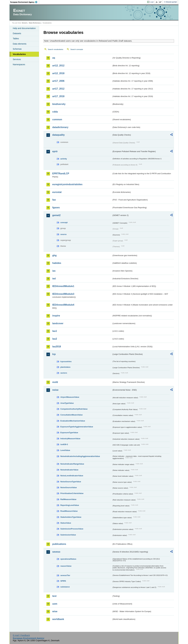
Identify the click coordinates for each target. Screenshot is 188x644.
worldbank (58, 619)
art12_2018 (58, 73)
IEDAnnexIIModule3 (63, 294)
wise (55, 611)
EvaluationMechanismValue (73, 421)
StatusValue (66, 523)
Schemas (17, 49)
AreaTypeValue (67, 403)
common (57, 119)
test (54, 596)
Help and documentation (24, 28)
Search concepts (77, 49)
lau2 (55, 339)
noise (55, 390)
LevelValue (65, 450)
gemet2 (56, 215)
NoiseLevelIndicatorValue (72, 476)
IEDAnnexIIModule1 (63, 286)
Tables (16, 39)
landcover (58, 323)
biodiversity (59, 104)
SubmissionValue (68, 535)
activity (64, 159)
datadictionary (60, 127)
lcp (54, 354)
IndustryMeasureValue (70, 439)
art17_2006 (58, 81)
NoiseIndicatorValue (69, 470)
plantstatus (65, 367)
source (63, 234)
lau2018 (57, 347)
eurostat (57, 192)
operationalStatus (68, 559)
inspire (56, 316)
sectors (64, 373)
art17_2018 (58, 96)
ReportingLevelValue (70, 505)
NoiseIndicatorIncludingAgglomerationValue (80, 456)
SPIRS (63, 581)
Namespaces (19, 64)
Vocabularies (19, 54)
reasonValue (66, 566)
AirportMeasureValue (70, 397)
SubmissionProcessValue (72, 529)
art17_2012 (58, 89)
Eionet (24, 23)
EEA (25, 2)
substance (65, 587)
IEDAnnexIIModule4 (63, 305)
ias (54, 271)
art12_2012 (58, 66)
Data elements (20, 44)
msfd (55, 382)
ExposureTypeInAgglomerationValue (77, 427)
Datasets (17, 33)
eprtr (55, 151)
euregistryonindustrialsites (67, 184)
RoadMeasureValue (69, 511)
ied (54, 279)
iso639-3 (64, 444)
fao (54, 200)
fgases (56, 208)
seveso (56, 552)
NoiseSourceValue (69, 487)
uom (55, 604)
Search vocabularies (56, 49)
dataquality (58, 135)
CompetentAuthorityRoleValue (74, 409)
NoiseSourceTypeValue (71, 482)
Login (152, 2)
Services (17, 59)
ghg (54, 255)
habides (57, 263)
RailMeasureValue (68, 499)
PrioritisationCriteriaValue (72, 493)
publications (59, 544)
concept (64, 222)
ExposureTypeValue (69, 433)
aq (54, 58)
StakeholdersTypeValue (71, 517)
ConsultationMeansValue (71, 415)
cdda (55, 112)
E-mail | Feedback (21, 635)
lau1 (55, 331)
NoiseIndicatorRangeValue (72, 464)
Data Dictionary (35, 23)
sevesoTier (65, 575)
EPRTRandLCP (61, 174)
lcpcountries (66, 361)
